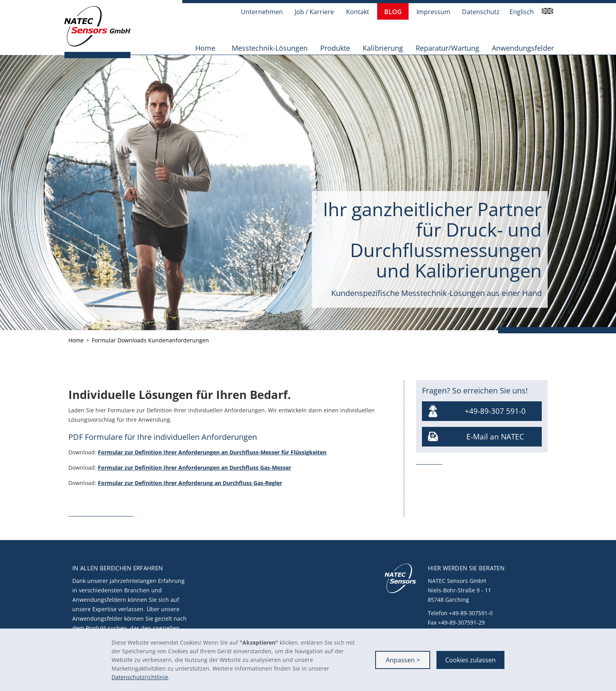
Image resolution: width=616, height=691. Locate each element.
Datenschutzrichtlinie (140, 677)
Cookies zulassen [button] (470, 660)
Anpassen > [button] (403, 660)
